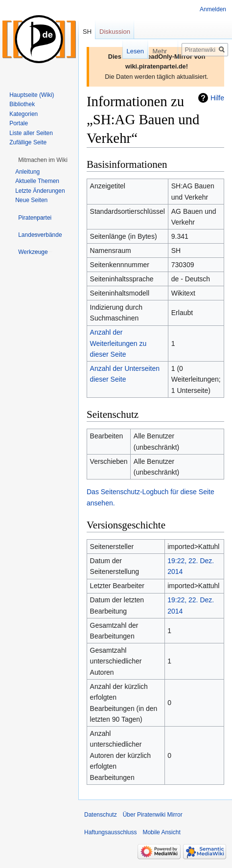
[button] (43, 160)
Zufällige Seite (28, 142)
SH (87, 32)
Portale (19, 123)
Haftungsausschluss (110, 832)
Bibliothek (22, 104)
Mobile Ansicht (161, 832)
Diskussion (115, 32)
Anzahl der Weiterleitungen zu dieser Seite (118, 343)
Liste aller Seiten (31, 133)
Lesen (120, 51)
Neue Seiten (31, 200)
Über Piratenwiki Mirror (153, 815)
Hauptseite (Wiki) (32, 95)
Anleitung (27, 172)
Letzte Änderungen (40, 191)
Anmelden (213, 9)
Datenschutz (101, 815)
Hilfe (217, 98)
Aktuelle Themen (37, 181)
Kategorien (23, 114)
